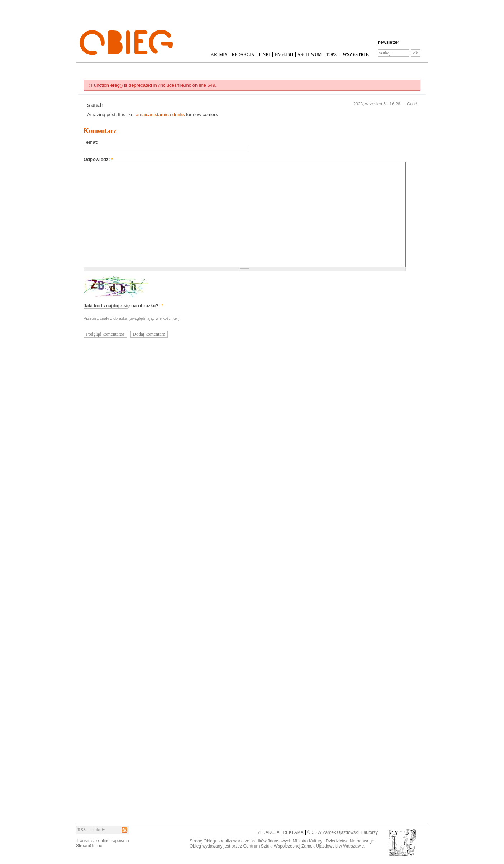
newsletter (388, 42)
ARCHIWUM (310, 54)
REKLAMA (293, 832)
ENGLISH (284, 54)
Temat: (91, 142)
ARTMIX (219, 54)
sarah (95, 105)
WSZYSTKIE (356, 54)
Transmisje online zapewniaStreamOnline (103, 843)
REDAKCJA (243, 54)
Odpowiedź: (98, 159)
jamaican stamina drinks (160, 115)
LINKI (265, 54)
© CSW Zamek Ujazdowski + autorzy (343, 832)
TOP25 (332, 54)
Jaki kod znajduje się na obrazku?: (123, 306)
